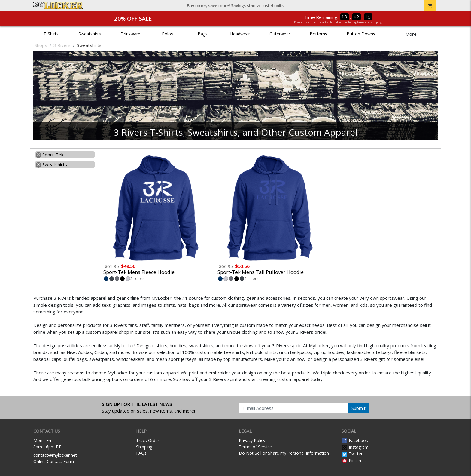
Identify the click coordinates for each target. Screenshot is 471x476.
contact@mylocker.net (55, 455)
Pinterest (354, 461)
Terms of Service (255, 447)
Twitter (352, 454)
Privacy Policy (252, 440)
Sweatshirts (90, 34)
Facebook (355, 440)
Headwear (240, 34)
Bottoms (318, 34)
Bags (203, 34)
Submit (359, 408)
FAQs (141, 453)
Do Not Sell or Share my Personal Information (284, 453)
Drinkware (130, 34)
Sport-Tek (50, 155)
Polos (167, 34)
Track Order (148, 440)
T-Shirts (51, 34)
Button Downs (361, 34)
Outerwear (280, 34)
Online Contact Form (54, 461)
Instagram (355, 447)
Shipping (144, 447)
